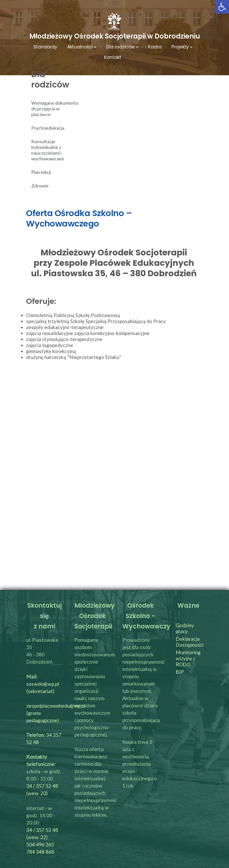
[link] (222, 7)
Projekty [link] (182, 47)
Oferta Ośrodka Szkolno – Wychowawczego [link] (79, 218)
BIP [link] (180, 672)
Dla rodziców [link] (122, 47)
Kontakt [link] (113, 57)
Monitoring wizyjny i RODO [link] (188, 658)
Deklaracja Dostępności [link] (189, 642)
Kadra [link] (155, 47)
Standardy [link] (45, 47)
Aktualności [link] (82, 47)
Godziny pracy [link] (185, 628)
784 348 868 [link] (40, 852)
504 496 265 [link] (40, 844)
